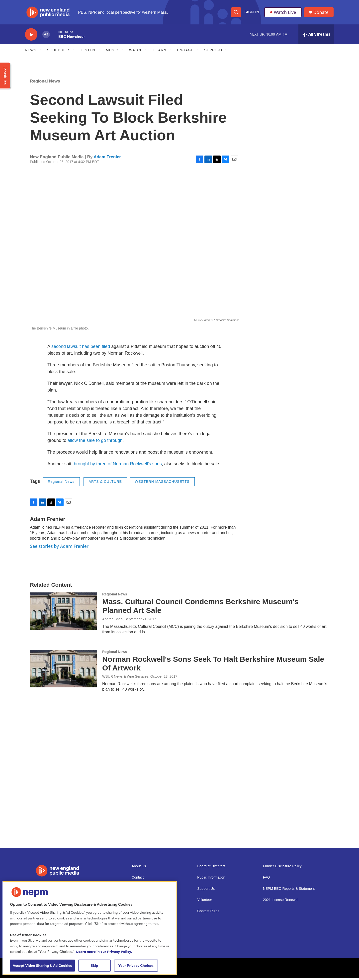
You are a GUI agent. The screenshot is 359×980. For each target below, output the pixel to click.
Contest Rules (208, 913)
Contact (138, 879)
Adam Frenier (107, 158)
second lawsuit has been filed (81, 348)
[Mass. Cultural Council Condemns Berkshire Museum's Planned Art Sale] (64, 613)
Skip (94, 966)
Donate (321, 13)
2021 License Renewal (281, 902)
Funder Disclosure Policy (282, 868)
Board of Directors (211, 868)
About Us (139, 868)
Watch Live (283, 13)
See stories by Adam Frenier (59, 548)
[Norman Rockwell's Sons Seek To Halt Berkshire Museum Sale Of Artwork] (64, 670)
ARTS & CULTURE (105, 483)
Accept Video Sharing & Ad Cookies (42, 966)
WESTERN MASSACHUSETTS (162, 483)
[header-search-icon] (236, 13)
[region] (90, 928)
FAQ (267, 879)
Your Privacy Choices (136, 966)
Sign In (252, 13)
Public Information (211, 879)
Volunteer (205, 902)
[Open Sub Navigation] (40, 52)
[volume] (46, 36)
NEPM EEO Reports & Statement (289, 890)
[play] (31, 36)
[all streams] (316, 36)
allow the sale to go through (95, 442)
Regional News (45, 83)
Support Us (206, 890)
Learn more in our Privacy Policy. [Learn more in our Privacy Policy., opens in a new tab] (104, 952)
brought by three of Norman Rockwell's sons (118, 466)
